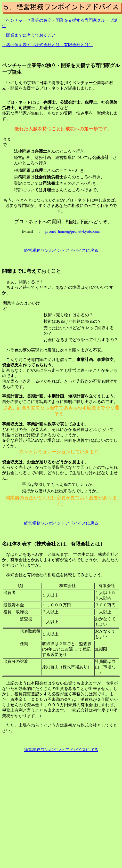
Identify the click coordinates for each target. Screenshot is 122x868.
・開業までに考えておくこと (29, 35)
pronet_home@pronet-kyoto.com (73, 231)
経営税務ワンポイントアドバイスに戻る (61, 250)
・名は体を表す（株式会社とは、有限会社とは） (47, 45)
